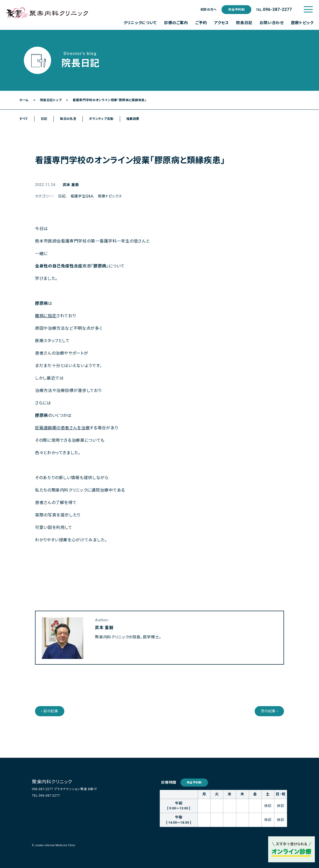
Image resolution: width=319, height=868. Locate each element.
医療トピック (302, 23)
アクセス (222, 23)
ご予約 (201, 23)
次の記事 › (269, 711)
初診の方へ (209, 10)
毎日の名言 (68, 119)
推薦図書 (133, 119)
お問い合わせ (272, 23)
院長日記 (244, 23)
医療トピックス (110, 196)
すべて (24, 119)
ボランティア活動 (101, 119)
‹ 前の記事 (50, 711)
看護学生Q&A (82, 196)
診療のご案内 (176, 23)
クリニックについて (140, 23)
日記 (44, 119)
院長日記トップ (51, 100)
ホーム (24, 100)
